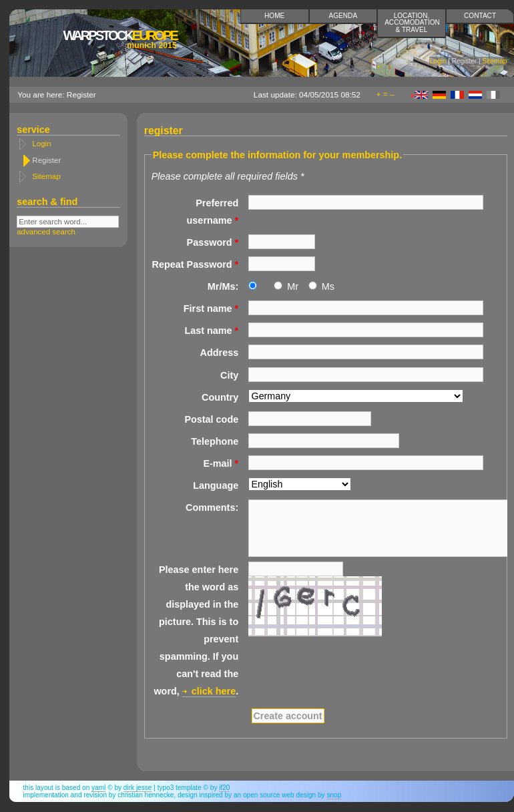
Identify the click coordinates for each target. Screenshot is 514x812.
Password (213, 242)
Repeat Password (196, 264)
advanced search (46, 232)
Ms (328, 286)
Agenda (343, 16)
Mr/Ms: (223, 286)
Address (220, 353)
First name (211, 309)
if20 (224, 788)
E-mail (221, 463)
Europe (119, 39)
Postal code (211, 419)
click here (214, 691)
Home (274, 16)
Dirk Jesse (138, 788)
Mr (293, 286)
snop (334, 795)
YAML (98, 788)
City (229, 375)
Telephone (215, 441)
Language (216, 485)
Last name (211, 331)
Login (438, 61)
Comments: (212, 507)
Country (220, 397)
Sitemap (494, 61)
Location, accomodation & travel (412, 22)
